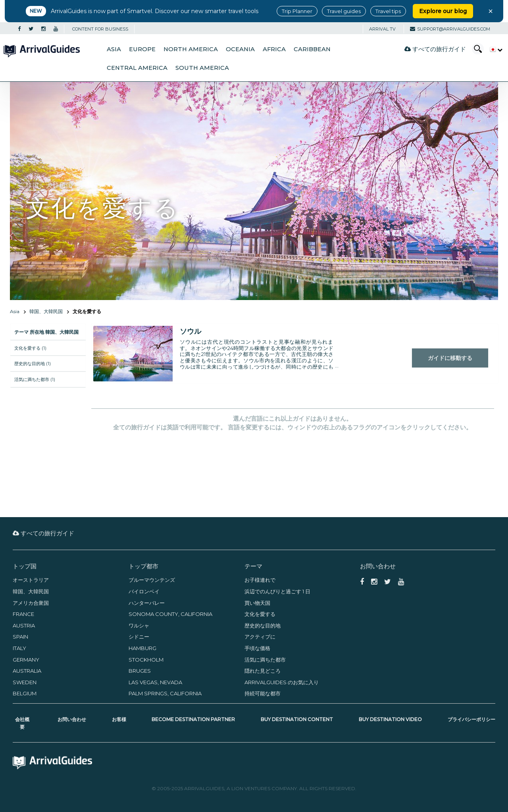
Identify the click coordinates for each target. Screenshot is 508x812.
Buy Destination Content (297, 719)
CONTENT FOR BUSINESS (100, 29)
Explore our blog (443, 11)
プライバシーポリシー (471, 719)
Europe (142, 49)
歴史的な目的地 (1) (33, 364)
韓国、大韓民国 (46, 311)
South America (202, 68)
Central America (137, 68)
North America (191, 49)
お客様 (119, 719)
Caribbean (312, 49)
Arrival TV (382, 29)
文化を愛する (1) (30, 348)
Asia (114, 49)
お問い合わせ (72, 719)
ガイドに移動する (450, 358)
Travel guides (344, 11)
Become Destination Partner (193, 719)
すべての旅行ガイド (435, 49)
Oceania (240, 49)
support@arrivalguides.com (450, 29)
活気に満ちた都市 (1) (35, 379)
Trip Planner (297, 11)
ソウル (190, 331)
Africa (274, 49)
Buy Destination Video (390, 719)
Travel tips (388, 11)
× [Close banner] (491, 11)
